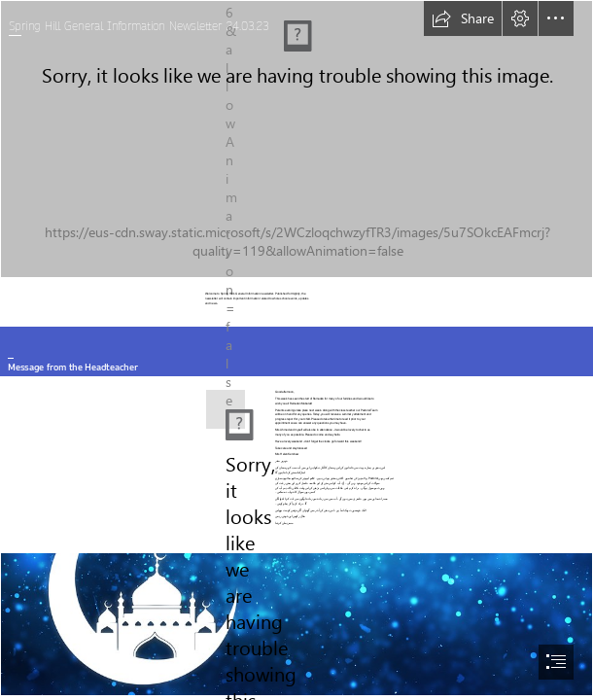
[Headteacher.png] (221, 409)
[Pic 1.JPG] (296, 139)
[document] (296, 350)
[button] (463, 18)
